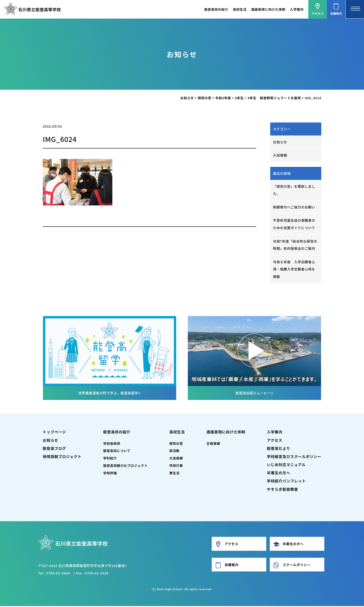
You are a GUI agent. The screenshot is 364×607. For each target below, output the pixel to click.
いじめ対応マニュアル (286, 465)
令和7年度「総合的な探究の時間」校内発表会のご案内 (295, 245)
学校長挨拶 (112, 444)
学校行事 (176, 466)
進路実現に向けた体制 (268, 9)
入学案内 (297, 9)
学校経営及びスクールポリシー (294, 457)
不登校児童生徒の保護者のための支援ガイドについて (294, 224)
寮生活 (174, 474)
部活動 (174, 452)
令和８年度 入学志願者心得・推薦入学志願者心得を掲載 (294, 270)
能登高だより (279, 449)
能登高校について (117, 452)
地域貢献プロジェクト (62, 457)
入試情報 (280, 155)
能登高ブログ (54, 449)
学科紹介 (110, 459)
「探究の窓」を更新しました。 (294, 190)
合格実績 (213, 444)
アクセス (275, 441)
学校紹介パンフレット (286, 482)
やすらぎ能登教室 (283, 490)
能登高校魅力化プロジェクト (125, 466)
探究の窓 (176, 444)
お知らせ (280, 142)
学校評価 (110, 474)
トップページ (54, 433)
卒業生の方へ (279, 474)
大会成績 (176, 459)
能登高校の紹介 (216, 9)
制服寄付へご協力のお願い (294, 207)
